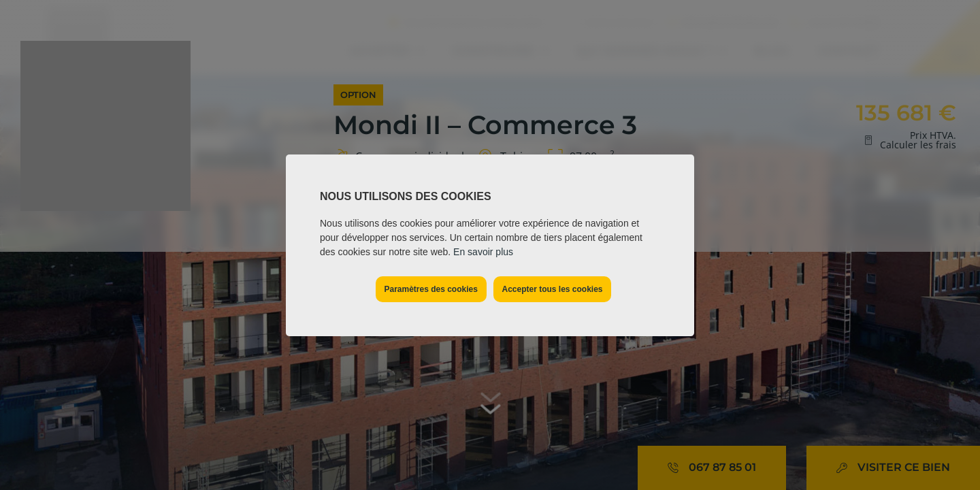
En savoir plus (483, 252)
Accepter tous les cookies (552, 289)
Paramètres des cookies (430, 289)
